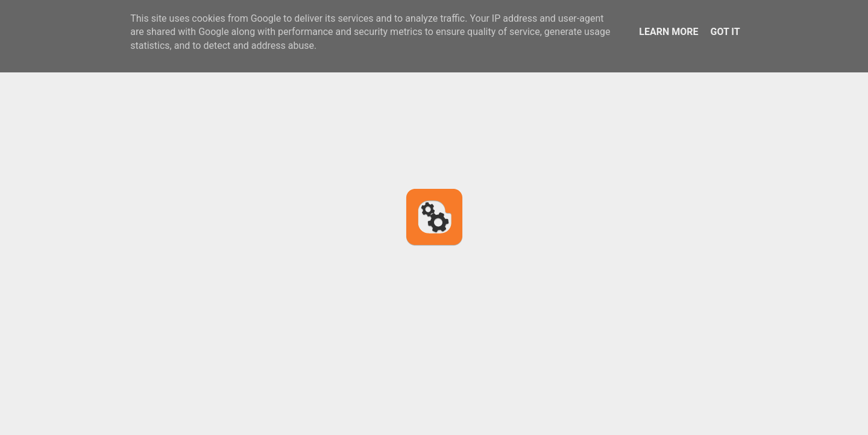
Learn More (668, 32)
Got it (725, 32)
